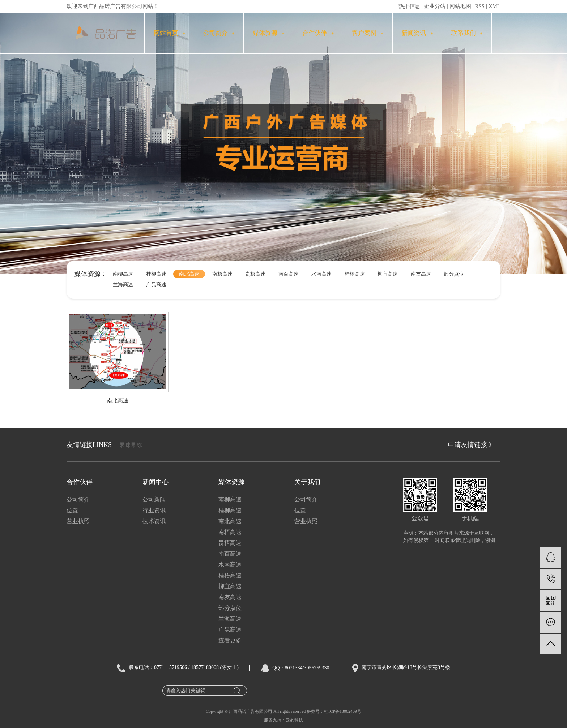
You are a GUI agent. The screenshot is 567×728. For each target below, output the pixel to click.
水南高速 (321, 274)
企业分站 (435, 6)
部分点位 (454, 274)
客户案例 (368, 33)
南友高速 (421, 274)
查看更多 (230, 640)
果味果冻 (131, 445)
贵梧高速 (255, 274)
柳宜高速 (388, 274)
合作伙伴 (318, 33)
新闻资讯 (417, 33)
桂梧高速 (355, 274)
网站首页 (169, 33)
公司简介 (219, 33)
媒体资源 (268, 33)
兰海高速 (123, 285)
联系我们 (467, 33)
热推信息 (409, 6)
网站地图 (460, 6)
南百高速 (289, 274)
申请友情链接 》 (472, 445)
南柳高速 (123, 274)
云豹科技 (294, 720)
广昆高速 (156, 285)
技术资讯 (154, 521)
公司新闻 (154, 499)
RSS (480, 6)
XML (494, 6)
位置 (72, 510)
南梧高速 (222, 274)
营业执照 (78, 521)
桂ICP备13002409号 (343, 711)
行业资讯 (154, 510)
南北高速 (189, 274)
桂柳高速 (156, 274)
